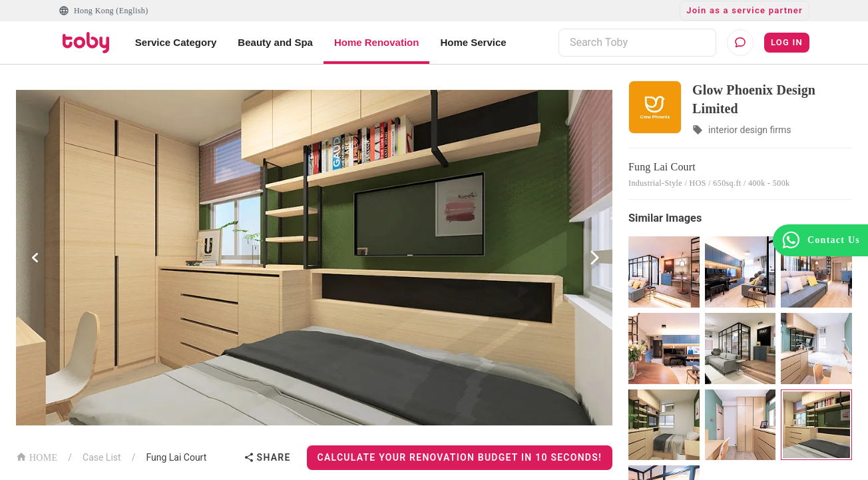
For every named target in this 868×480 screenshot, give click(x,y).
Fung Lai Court (176, 457)
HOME (37, 456)
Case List (102, 457)
